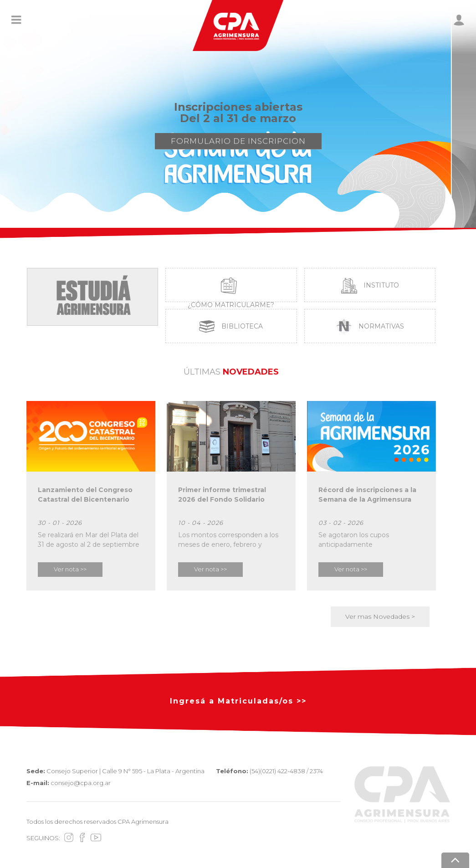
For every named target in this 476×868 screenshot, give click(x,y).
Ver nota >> (70, 569)
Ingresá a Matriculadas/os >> (238, 701)
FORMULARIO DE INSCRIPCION (238, 144)
